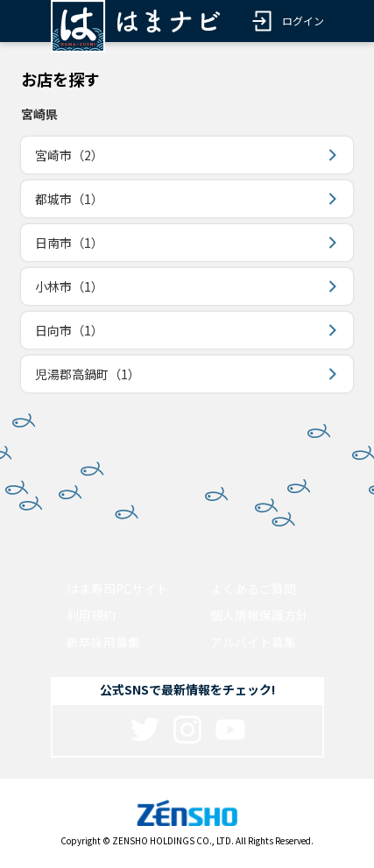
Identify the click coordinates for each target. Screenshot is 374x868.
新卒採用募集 (103, 642)
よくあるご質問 (253, 589)
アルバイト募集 (253, 642)
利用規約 (91, 615)
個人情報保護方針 (259, 615)
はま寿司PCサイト (117, 589)
